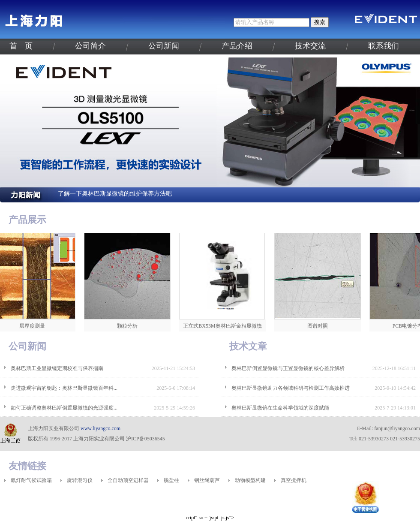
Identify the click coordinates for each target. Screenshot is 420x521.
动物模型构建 (250, 480)
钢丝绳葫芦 (207, 480)
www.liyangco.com (100, 428)
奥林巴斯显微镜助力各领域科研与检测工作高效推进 (291, 388)
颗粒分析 (129, 326)
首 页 (21, 46)
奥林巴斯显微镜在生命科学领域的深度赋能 (280, 408)
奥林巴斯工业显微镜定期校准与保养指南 (57, 368)
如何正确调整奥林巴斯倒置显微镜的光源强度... (64, 408)
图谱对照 (319, 326)
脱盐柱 (171, 480)
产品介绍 (237, 46)
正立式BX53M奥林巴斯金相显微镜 (224, 326)
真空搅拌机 (294, 480)
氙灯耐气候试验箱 (31, 480)
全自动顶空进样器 (128, 480)
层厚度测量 (34, 326)
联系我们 (384, 46)
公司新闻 (164, 46)
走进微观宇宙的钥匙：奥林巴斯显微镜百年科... (64, 388)
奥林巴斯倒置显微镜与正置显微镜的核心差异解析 (288, 368)
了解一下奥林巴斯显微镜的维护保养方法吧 (115, 194)
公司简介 (90, 46)
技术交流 (310, 46)
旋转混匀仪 (80, 480)
